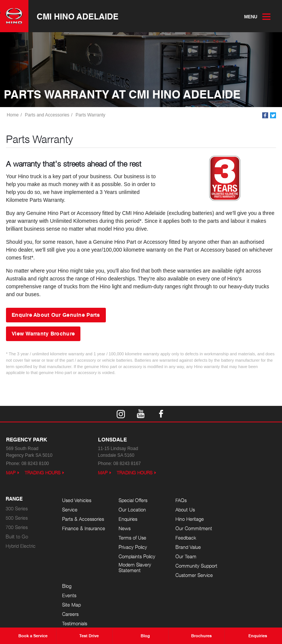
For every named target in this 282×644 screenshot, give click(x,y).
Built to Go (17, 537)
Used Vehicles (77, 500)
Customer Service (193, 575)
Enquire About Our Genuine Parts (56, 315)
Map (11, 473)
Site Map (240, 519)
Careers (239, 528)
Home (13, 115)
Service (70, 510)
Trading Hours (43, 473)
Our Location (132, 510)
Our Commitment (193, 528)
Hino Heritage (189, 519)
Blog (236, 500)
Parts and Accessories (47, 115)
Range (14, 499)
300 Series (17, 509)
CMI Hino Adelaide (78, 16)
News (125, 528)
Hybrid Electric (21, 546)
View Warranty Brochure (43, 333)
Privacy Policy (133, 547)
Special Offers (133, 500)
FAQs (180, 500)
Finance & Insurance (84, 528)
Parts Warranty (91, 115)
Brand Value (187, 547)
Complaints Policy (137, 557)
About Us (184, 510)
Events (238, 510)
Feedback (185, 538)
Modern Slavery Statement (135, 568)
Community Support (196, 566)
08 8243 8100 (35, 464)
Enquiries (128, 519)
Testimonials (244, 538)
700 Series (17, 527)
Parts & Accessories (83, 519)
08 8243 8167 (127, 464)
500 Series (17, 518)
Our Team (185, 557)
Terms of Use (132, 538)
